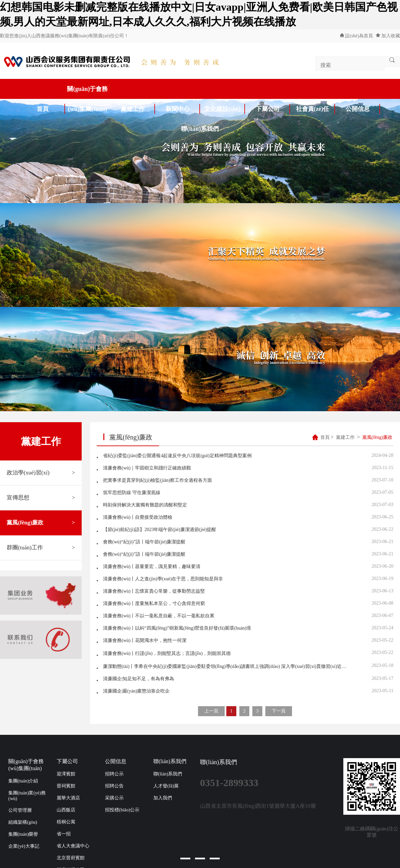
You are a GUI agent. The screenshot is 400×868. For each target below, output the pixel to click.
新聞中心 (183, 109)
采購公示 (114, 798)
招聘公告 (114, 786)
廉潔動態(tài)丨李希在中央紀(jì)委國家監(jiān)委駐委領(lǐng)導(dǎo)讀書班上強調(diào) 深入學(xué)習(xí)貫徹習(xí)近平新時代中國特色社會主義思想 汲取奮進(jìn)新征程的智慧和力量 (226, 666)
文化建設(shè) (225, 109)
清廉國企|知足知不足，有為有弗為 (138, 679)
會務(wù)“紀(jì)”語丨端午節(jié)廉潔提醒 (144, 542)
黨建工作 (138, 109)
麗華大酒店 (68, 798)
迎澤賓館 (66, 774)
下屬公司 (273, 109)
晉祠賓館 (66, 786)
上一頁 (211, 711)
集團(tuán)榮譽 (23, 834)
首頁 (51, 109)
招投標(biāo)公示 (122, 810)
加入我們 (163, 798)
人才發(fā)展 (166, 786)
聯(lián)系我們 (200, 129)
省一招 (64, 834)
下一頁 (279, 711)
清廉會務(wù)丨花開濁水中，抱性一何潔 (145, 640)
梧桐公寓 (66, 822)
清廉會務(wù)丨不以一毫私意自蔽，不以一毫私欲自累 (159, 616)
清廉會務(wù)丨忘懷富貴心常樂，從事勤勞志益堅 (154, 591)
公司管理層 (20, 810)
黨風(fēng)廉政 (41, 523)
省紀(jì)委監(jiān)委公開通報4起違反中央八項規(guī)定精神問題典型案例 (177, 456)
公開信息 (363, 109)
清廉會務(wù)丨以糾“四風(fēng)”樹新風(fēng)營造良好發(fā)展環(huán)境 (177, 628)
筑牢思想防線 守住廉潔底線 (132, 493)
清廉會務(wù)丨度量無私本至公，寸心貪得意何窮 (154, 603)
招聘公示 (114, 774)
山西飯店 (66, 810)
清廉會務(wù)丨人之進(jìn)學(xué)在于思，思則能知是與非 (163, 579)
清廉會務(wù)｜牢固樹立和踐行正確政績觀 (147, 468)
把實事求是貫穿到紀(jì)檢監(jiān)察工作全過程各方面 (157, 480)
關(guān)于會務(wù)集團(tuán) (88, 91)
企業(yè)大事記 (24, 846)
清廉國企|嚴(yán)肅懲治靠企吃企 (136, 691)
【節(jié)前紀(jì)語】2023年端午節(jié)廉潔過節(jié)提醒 (159, 530)
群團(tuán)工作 (41, 548)
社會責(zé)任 (315, 109)
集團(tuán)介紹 (23, 781)
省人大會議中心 (73, 846)
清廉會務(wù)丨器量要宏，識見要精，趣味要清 (152, 567)
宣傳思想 (41, 498)
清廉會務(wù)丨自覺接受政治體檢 (138, 517)
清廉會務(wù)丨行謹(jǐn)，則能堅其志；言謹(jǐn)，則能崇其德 (167, 653)
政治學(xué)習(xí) (41, 473)
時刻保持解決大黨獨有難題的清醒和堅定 (145, 505)
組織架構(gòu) (23, 822)
